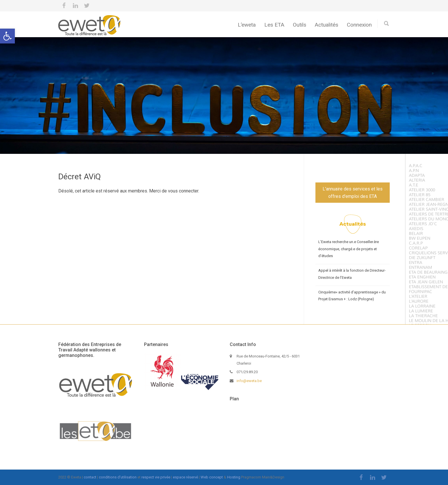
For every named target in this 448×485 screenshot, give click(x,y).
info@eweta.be (249, 381)
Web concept (212, 477)
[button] (7, 36)
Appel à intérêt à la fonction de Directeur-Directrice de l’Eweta (352, 274)
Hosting (234, 477)
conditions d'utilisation (118, 477)
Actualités (327, 25)
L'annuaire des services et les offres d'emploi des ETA (353, 193)
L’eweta (247, 25)
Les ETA (274, 25)
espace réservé (185, 477)
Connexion (359, 25)
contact (90, 477)
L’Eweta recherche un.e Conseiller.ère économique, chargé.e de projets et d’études (349, 249)
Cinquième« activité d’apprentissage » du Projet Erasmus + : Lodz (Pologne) (352, 296)
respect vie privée (156, 477)
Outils (300, 25)
